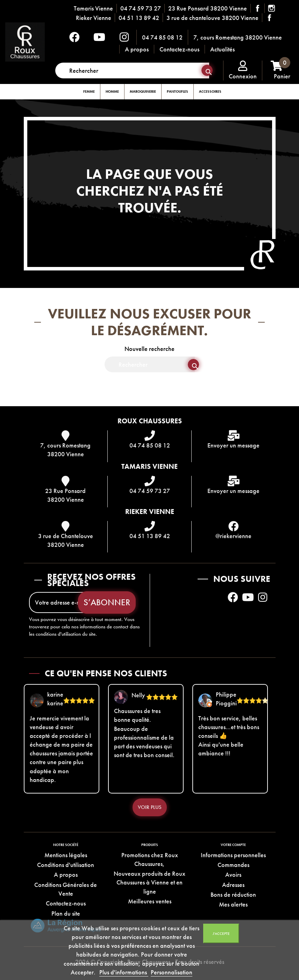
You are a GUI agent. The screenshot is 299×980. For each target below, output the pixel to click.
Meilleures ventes (150, 901)
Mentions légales (66, 855)
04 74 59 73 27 (141, 8)
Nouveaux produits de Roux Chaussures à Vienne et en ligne (149, 882)
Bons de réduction (233, 894)
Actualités (222, 49)
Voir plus (150, 807)
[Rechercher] (132, 70)
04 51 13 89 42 (139, 18)
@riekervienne (233, 536)
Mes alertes (233, 904)
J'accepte (221, 933)
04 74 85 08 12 (162, 37)
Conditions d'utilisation (66, 865)
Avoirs (233, 875)
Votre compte (233, 845)
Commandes (233, 865)
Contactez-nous (179, 49)
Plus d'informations (124, 972)
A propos (137, 49)
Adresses (233, 885)
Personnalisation (172, 972)
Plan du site (66, 913)
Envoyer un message (233, 445)
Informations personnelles (233, 855)
